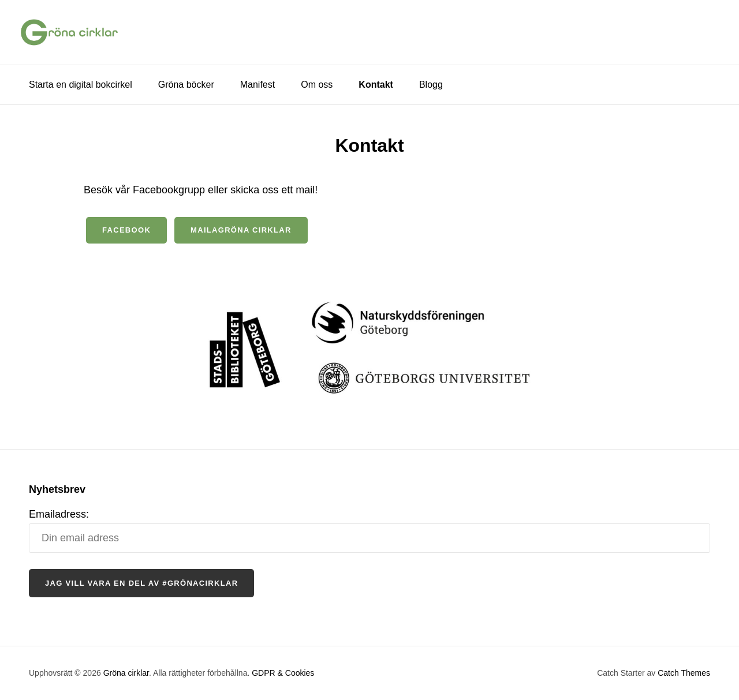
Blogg (431, 85)
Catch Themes (684, 673)
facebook (126, 230)
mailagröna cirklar (241, 230)
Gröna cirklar (126, 673)
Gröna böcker (186, 85)
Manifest (257, 85)
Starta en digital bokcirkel (81, 85)
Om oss (317, 85)
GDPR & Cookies (283, 673)
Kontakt (376, 85)
